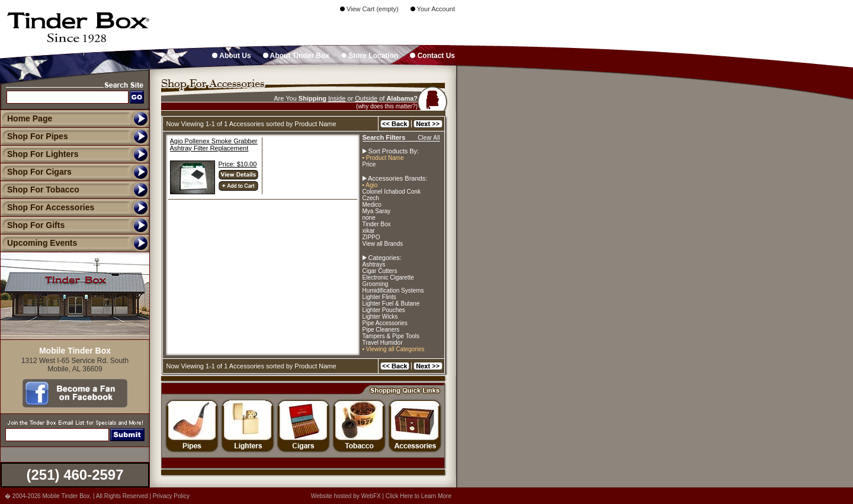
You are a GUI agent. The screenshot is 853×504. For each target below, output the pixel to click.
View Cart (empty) (369, 9)
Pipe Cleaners (381, 330)
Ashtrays (374, 264)
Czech (371, 198)
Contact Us (432, 56)
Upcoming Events (39, 243)
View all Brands (383, 244)
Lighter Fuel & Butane (391, 304)
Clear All (429, 138)
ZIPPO (371, 237)
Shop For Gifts (32, 225)
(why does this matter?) (387, 106)
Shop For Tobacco (40, 190)
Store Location (370, 56)
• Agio (370, 185)
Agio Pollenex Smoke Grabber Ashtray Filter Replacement (214, 145)
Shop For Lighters (39, 154)
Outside (366, 98)
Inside (337, 98)
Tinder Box (377, 224)
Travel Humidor (383, 343)
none (369, 218)
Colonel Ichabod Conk (392, 192)
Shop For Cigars (36, 172)
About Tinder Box (296, 56)
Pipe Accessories (385, 323)
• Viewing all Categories (394, 349)
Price (369, 164)
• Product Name (383, 158)
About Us (231, 56)
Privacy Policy (171, 496)
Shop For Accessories (47, 207)
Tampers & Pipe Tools (391, 336)
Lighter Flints (379, 297)
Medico (372, 205)
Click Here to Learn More (419, 496)
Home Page (30, 118)
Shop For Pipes (34, 136)
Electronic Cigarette (388, 277)
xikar (369, 231)
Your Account (433, 9)
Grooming (376, 284)
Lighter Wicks (380, 317)
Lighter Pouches (384, 310)
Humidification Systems (393, 290)
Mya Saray (377, 211)
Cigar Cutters (380, 271)
